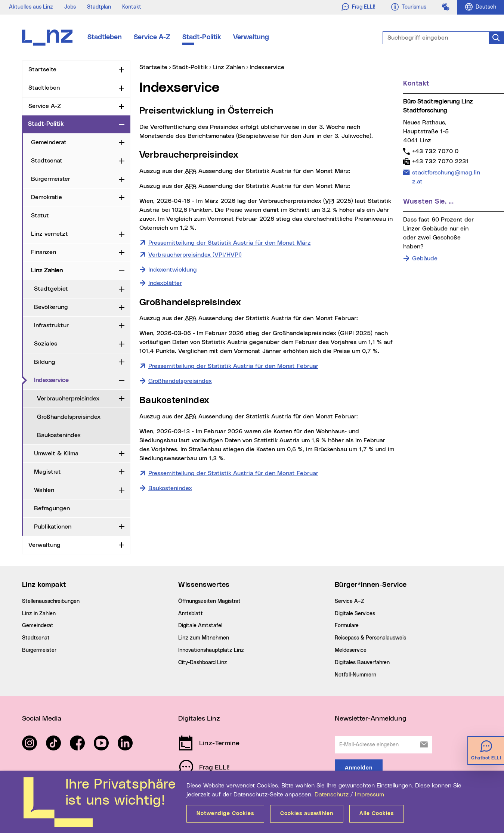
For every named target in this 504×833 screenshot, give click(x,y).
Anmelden (359, 768)
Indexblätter (165, 283)
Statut (40, 216)
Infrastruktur (51, 325)
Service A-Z (152, 37)
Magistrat (47, 472)
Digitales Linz (199, 719)
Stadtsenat (47, 161)
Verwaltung (251, 37)
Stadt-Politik (202, 37)
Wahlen (44, 490)
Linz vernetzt (50, 234)
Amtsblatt (191, 614)
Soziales (46, 344)
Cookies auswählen (307, 814)
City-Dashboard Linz (203, 663)
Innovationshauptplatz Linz (211, 650)
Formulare (347, 626)
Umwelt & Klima (56, 453)
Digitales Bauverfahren (362, 663)
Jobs (70, 7)
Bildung (45, 362)
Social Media (42, 719)
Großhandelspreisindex (69, 417)
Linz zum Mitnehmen (204, 638)
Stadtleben (105, 37)
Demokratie (47, 197)
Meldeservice (351, 650)
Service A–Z (350, 601)
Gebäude (425, 258)
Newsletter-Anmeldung (371, 719)
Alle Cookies (377, 814)
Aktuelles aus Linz (31, 7)
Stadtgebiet (51, 289)
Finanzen (44, 252)
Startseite (42, 69)
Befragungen (52, 508)
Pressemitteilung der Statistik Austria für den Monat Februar (233, 365)
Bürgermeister (51, 179)
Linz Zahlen (47, 270)
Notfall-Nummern (355, 675)
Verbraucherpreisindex (68, 399)
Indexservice (51, 380)
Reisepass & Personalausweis (370, 638)
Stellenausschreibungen (51, 601)
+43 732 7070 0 (435, 151)
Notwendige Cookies (225, 814)
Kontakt (132, 7)
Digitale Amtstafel (200, 626)
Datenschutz (332, 795)
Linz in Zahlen (39, 614)
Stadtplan (99, 7)
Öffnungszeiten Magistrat (209, 601)
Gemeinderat (49, 142)
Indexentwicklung (173, 270)
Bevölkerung (51, 307)
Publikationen (53, 527)
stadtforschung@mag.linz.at (446, 176)
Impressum (370, 795)
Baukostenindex (59, 435)
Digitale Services (355, 614)
